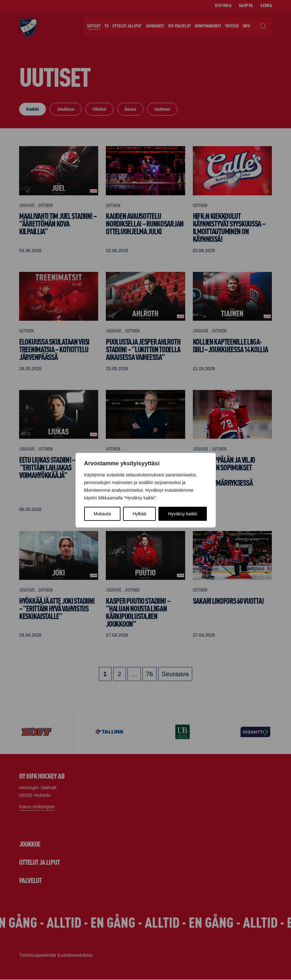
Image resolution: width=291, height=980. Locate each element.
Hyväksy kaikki (183, 514)
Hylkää (139, 514)
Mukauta (102, 514)
